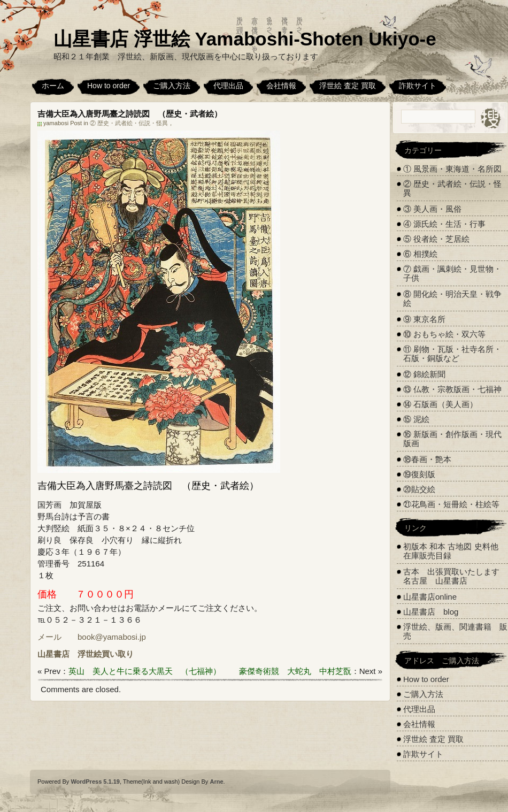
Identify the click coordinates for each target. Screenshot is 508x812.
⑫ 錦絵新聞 (424, 374)
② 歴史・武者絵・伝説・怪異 (129, 123)
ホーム (53, 86)
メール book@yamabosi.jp (92, 637)
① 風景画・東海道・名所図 (452, 169)
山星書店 (53, 654)
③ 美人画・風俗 (432, 209)
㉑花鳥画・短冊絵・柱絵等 (451, 504)
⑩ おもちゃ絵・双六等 (444, 334)
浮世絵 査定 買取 (348, 86)
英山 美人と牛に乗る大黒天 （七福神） (145, 671)
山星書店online (430, 597)
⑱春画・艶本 (427, 459)
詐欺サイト (418, 86)
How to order (109, 86)
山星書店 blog (431, 612)
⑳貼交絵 (419, 489)
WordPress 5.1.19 (95, 782)
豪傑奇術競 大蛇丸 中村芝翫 (295, 671)
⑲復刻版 (419, 474)
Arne (216, 782)
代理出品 (228, 86)
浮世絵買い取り (106, 654)
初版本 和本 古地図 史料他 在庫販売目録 (451, 551)
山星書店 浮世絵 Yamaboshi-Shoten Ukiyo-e (245, 39)
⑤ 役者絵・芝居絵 (436, 239)
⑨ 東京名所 (424, 319)
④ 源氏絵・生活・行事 (444, 224)
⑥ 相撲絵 (420, 254)
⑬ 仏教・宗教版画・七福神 (452, 389)
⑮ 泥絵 (416, 419)
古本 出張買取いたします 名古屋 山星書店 (455, 576)
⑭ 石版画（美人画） (440, 404)
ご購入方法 (172, 86)
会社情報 (281, 86)
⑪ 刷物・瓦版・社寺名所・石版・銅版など (452, 354)
